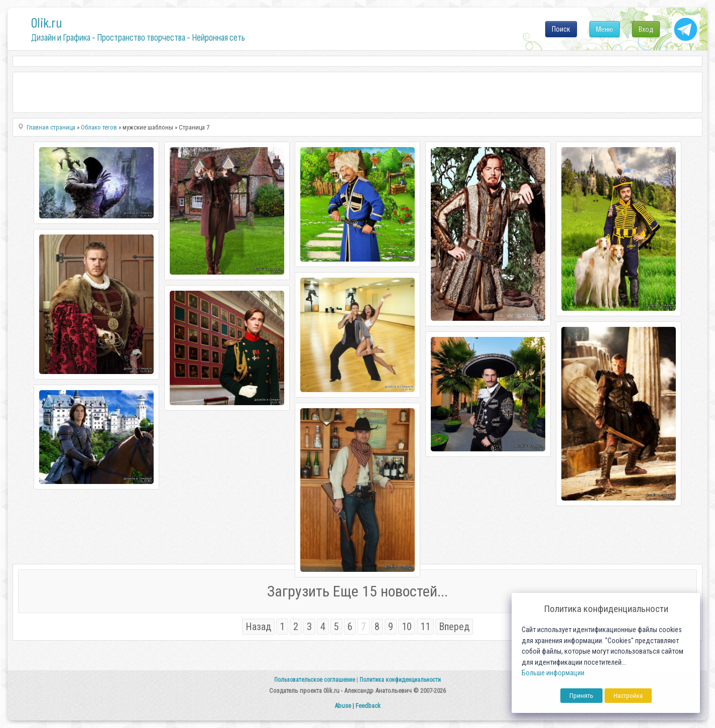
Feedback (368, 706)
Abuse (343, 706)
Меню (605, 29)
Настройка (628, 696)
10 (407, 627)
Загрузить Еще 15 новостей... (357, 591)
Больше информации (553, 673)
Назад (258, 627)
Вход (646, 29)
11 (425, 627)
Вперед (454, 627)
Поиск (561, 29)
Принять (581, 696)
